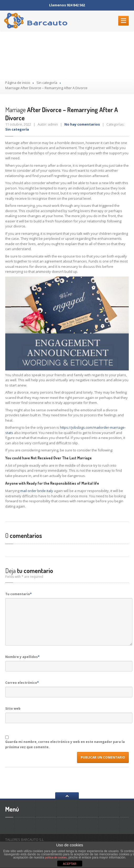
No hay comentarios (82, 124)
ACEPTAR (69, 864)
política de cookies (56, 858)
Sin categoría (47, 83)
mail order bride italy (37, 491)
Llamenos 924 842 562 (67, 5)
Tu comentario (19, 594)
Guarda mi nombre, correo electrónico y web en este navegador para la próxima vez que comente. (65, 744)
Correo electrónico (22, 683)
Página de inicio (18, 83)
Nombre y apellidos (22, 657)
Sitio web (13, 709)
